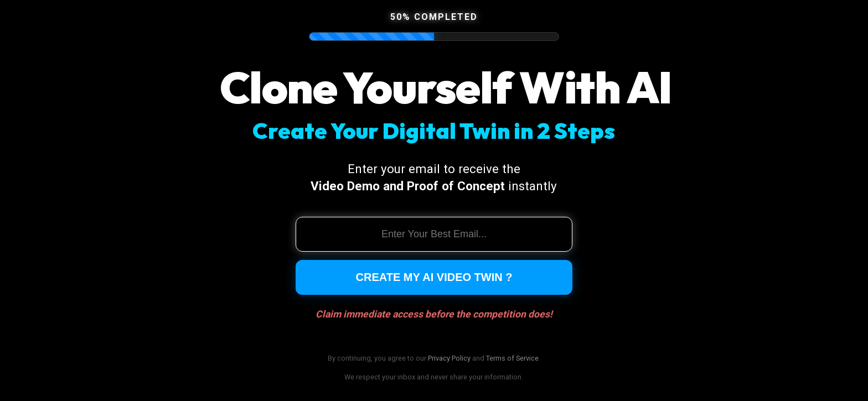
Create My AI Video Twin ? (434, 277)
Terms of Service (512, 358)
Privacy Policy (449, 358)
